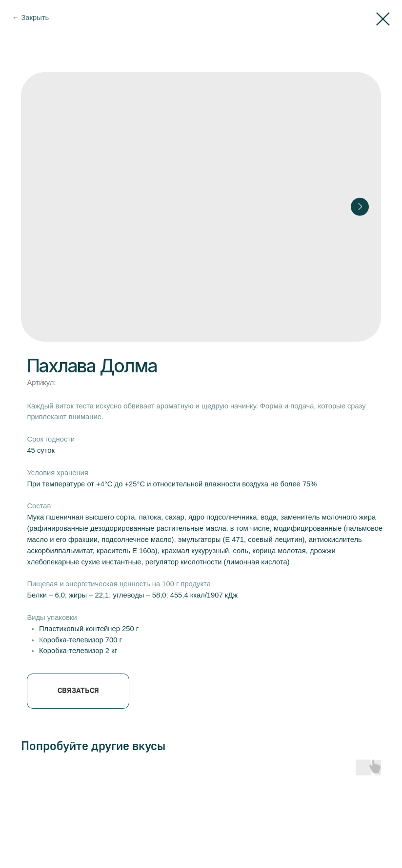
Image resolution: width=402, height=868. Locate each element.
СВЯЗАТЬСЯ (78, 690)
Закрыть (35, 18)
